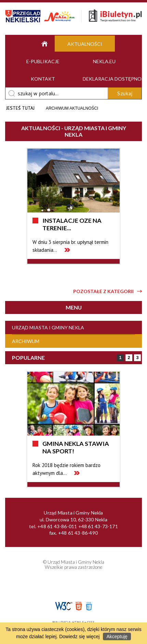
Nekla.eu (104, 61)
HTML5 (79, 606)
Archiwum (26, 341)
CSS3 (89, 606)
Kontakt (43, 79)
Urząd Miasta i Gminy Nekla (48, 327)
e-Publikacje (43, 61)
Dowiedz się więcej (79, 636)
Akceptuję (117, 636)
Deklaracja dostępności (109, 79)
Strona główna (43, 44)
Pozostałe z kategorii (103, 291)
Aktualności (85, 44)
